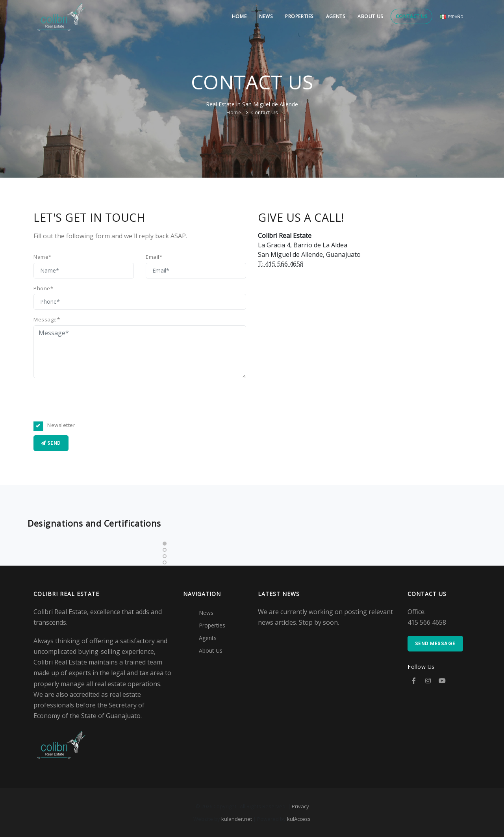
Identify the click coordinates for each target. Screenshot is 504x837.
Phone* (43, 288)
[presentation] (93, 400)
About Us (368, 16)
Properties (295, 16)
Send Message (435, 643)
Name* (43, 257)
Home (233, 16)
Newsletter (57, 425)
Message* (47, 319)
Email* (154, 257)
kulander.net (237, 819)
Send (51, 443)
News (260, 16)
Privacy (300, 806)
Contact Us (410, 16)
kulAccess (299, 819)
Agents (332, 16)
